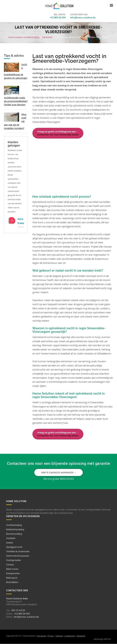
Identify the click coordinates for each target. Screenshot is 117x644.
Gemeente (47, 37)
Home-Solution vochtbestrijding (24, 37)
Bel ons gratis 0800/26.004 (59, 479)
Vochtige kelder (14, 561)
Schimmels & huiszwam (18, 556)
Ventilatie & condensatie (18, 552)
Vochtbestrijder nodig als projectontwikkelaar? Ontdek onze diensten (16, 101)
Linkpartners (70, 636)
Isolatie (10, 543)
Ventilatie (11, 539)
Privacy (51, 636)
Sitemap (59, 636)
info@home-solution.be (83, 17)
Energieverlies (13, 574)
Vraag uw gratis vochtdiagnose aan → (58, 133)
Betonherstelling (14, 534)
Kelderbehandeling (15, 530)
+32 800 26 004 (58, 17)
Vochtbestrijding (14, 525)
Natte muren (12, 569)
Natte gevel (12, 578)
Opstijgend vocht (14, 547)
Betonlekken (12, 583)
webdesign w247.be (102, 639)
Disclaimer (42, 636)
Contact (10, 565)
